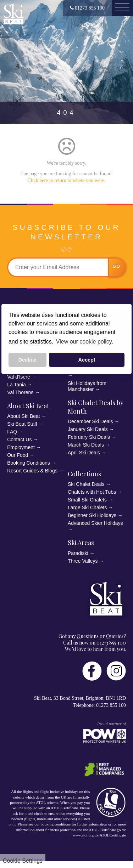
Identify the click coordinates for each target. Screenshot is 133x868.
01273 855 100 (87, 8)
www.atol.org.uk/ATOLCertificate (99, 835)
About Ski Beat (28, 406)
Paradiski (78, 553)
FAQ (12, 432)
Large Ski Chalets (87, 507)
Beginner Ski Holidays (92, 515)
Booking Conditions (29, 463)
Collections (84, 474)
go (117, 266)
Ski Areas (81, 543)
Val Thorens (20, 392)
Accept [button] (87, 360)
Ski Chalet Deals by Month (96, 407)
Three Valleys (83, 561)
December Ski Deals (90, 421)
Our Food (18, 455)
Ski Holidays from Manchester (87, 386)
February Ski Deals (89, 437)
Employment (21, 447)
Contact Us (19, 439)
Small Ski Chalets (87, 500)
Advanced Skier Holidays (95, 523)
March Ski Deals (86, 445)
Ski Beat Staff (22, 424)
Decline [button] (27, 360)
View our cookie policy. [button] (85, 342)
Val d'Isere (19, 377)
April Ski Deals (84, 453)
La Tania (16, 385)
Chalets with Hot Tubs (92, 492)
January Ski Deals (88, 429)
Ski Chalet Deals (86, 484)
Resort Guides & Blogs (32, 471)
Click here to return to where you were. (66, 180)
